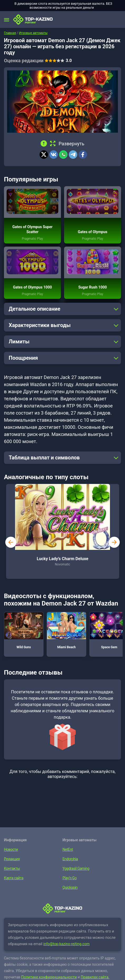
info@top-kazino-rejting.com (66, 944)
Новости (11, 849)
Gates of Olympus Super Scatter (32, 229)
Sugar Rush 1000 (93, 287)
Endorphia (70, 859)
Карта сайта (14, 878)
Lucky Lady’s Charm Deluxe (62, 559)
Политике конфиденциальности (49, 977)
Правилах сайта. (95, 977)
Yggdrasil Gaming (76, 868)
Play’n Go (69, 878)
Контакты (12, 868)
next (114, 542)
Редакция (12, 859)
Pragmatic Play (32, 239)
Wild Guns (24, 631)
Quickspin (70, 887)
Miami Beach (66, 631)
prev (11, 542)
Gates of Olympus (93, 232)
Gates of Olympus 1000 (32, 287)
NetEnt (68, 849)
